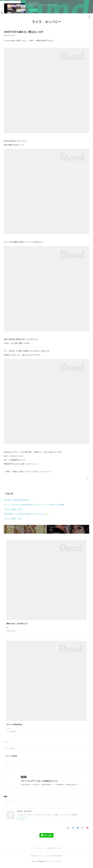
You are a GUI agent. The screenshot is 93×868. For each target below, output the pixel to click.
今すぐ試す (33, 10)
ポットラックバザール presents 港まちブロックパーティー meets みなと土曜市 (34, 505)
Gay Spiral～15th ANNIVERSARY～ (17, 500)
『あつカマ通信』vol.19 (13, 509)
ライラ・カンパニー (47, 22)
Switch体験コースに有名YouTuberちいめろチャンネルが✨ (26, 514)
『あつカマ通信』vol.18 (13, 519)
